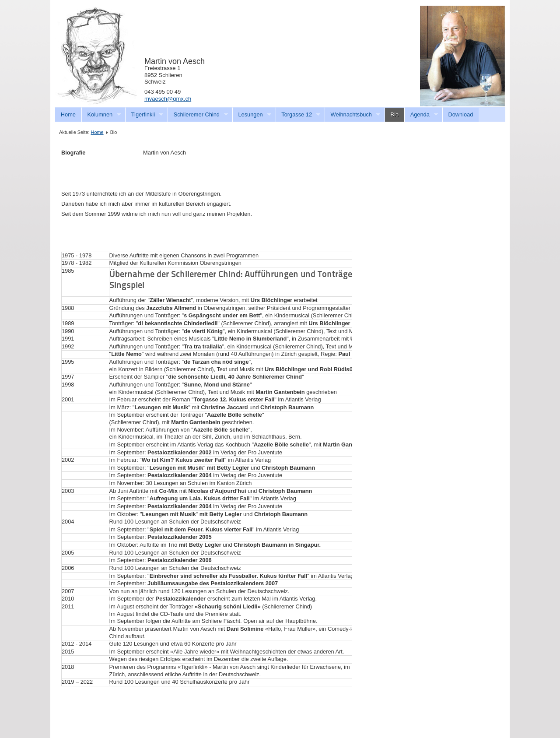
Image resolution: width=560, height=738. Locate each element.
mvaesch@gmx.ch (168, 99)
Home (68, 114)
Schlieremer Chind (198, 115)
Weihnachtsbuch (352, 115)
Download (460, 114)
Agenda (421, 115)
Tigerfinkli (144, 115)
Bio (395, 114)
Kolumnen (101, 115)
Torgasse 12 (298, 115)
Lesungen (252, 115)
